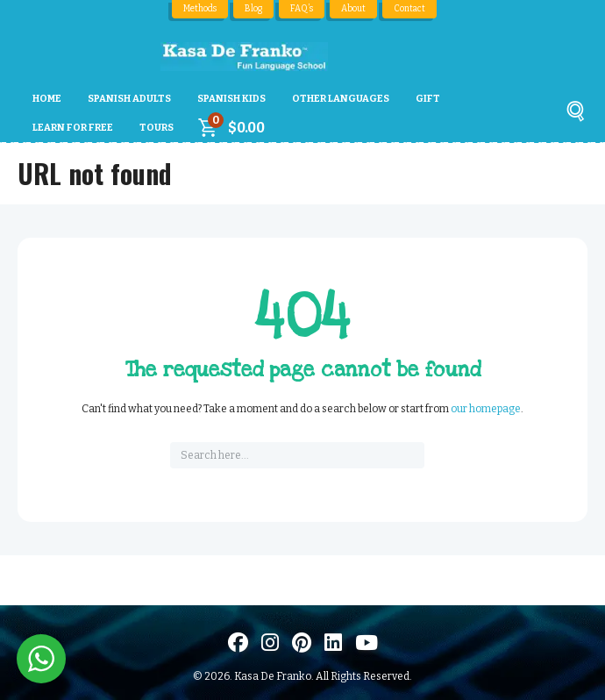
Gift (428, 99)
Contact (410, 9)
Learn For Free (73, 128)
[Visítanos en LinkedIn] (333, 643)
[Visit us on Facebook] (238, 643)
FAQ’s (302, 9)
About (354, 9)
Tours (157, 128)
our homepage (486, 409)
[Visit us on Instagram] (270, 643)
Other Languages (341, 99)
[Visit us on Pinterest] (302, 643)
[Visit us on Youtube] (367, 643)
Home (47, 99)
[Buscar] (575, 114)
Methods (200, 9)
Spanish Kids (231, 99)
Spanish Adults (129, 99)
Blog (254, 9)
